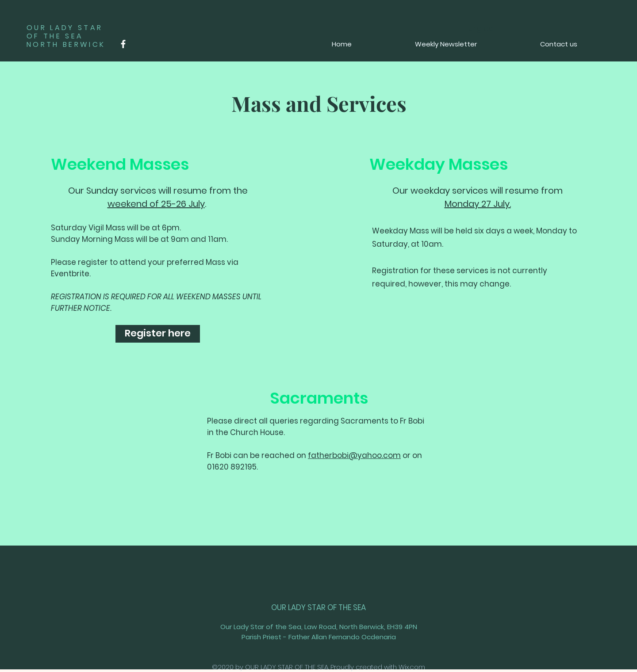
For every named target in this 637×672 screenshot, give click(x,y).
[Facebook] (123, 44)
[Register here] (158, 334)
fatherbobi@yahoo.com (354, 455)
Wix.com (412, 667)
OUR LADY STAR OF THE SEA (318, 607)
